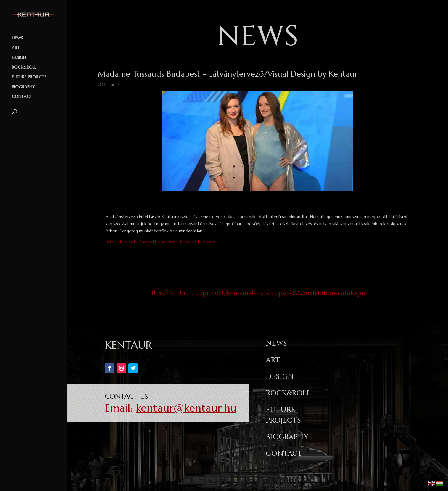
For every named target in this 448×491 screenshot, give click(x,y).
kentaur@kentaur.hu (186, 408)
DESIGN (19, 58)
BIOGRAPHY (23, 87)
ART (16, 48)
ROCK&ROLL (24, 67)
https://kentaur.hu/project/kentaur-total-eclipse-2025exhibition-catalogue (257, 293)
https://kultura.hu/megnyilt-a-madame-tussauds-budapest (161, 242)
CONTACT (22, 97)
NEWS (17, 38)
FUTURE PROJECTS (29, 77)
